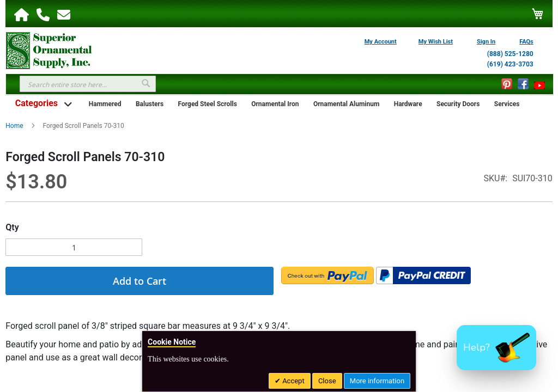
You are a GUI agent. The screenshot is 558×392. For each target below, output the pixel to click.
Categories (37, 103)
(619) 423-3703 (510, 64)
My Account (381, 42)
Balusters (150, 104)
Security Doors (458, 104)
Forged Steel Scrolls (208, 104)
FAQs (526, 42)
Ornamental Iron (275, 104)
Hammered (105, 104)
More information (377, 381)
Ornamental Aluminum (346, 104)
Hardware (408, 104)
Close (327, 381)
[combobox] (88, 84)
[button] (496, 348)
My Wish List (436, 42)
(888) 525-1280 (510, 54)
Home (14, 126)
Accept (293, 381)
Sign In (486, 42)
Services (507, 104)
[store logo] (49, 50)
